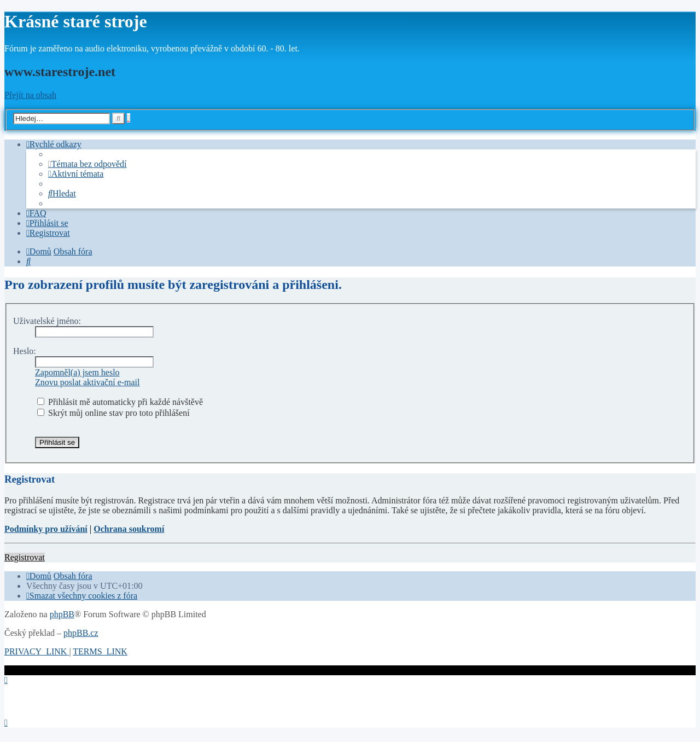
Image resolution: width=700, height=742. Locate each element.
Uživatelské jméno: (47, 321)
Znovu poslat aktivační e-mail (87, 382)
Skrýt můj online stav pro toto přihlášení (113, 413)
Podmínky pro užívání (46, 529)
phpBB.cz (81, 633)
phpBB (62, 614)
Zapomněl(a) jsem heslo (77, 372)
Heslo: (25, 351)
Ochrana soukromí (129, 529)
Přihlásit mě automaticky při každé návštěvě (120, 402)
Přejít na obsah (30, 95)
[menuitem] (87, 164)
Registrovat (25, 557)
